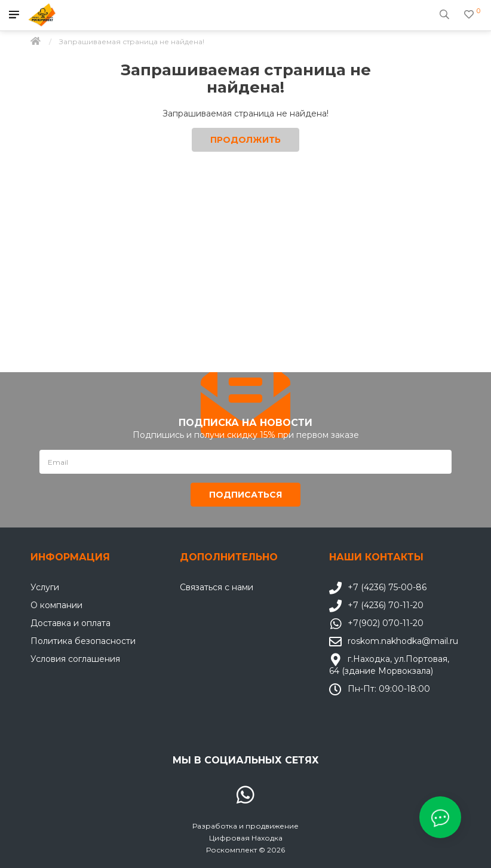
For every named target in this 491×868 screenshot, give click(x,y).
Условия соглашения (75, 659)
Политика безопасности (83, 641)
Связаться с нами (217, 587)
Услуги (45, 587)
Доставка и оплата (70, 623)
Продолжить (245, 140)
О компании (56, 605)
